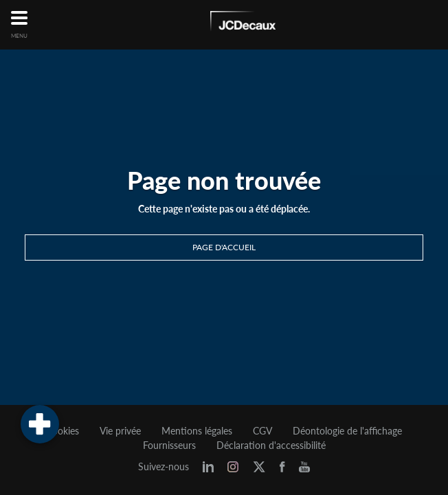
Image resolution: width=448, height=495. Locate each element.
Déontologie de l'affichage (347, 431)
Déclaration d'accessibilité (271, 445)
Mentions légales (197, 431)
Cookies (63, 431)
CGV (262, 431)
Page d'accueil (224, 247)
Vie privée (120, 431)
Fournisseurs (169, 445)
